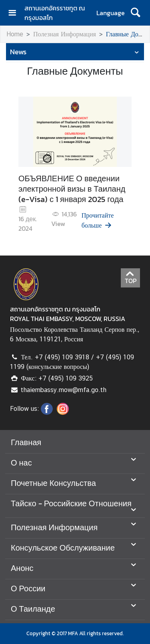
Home (15, 34)
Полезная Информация (65, 34)
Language (111, 13)
